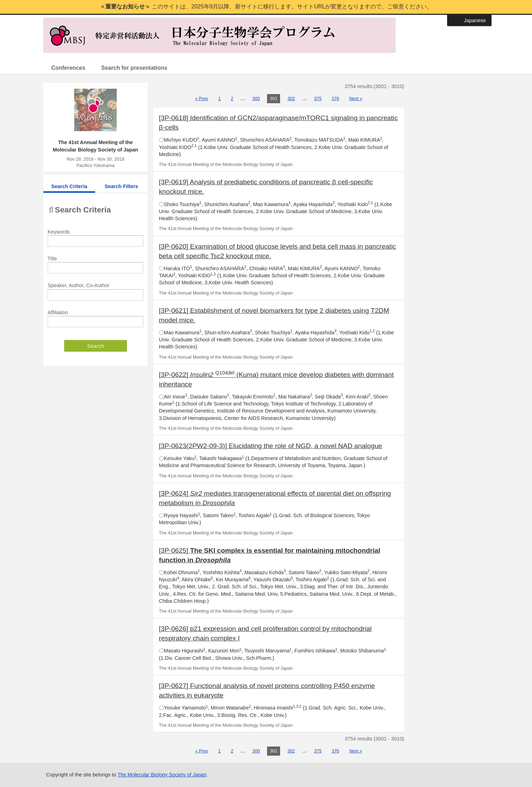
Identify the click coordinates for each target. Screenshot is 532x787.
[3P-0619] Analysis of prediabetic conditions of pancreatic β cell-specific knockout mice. (266, 187)
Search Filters (121, 186)
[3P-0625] (270, 555)
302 (291, 98)
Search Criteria (69, 186)
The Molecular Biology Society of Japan (162, 775)
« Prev (202, 98)
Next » (356, 98)
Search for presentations (136, 68)
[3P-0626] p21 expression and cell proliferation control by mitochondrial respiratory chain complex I (265, 633)
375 (318, 98)
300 (256, 98)
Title (52, 259)
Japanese (475, 20)
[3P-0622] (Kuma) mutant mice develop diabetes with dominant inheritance (276, 379)
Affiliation (58, 312)
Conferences (69, 68)
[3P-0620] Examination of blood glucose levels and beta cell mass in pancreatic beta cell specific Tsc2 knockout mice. (277, 251)
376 (335, 98)
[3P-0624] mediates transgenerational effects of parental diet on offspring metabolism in (275, 498)
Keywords (59, 232)
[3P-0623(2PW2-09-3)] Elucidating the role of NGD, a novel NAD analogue (271, 446)
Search (95, 346)
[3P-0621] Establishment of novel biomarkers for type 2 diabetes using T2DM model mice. (274, 315)
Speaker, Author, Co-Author (78, 286)
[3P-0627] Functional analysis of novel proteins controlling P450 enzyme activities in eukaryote (267, 690)
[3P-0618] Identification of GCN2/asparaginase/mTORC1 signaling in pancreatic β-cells (278, 123)
